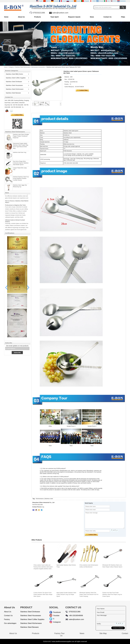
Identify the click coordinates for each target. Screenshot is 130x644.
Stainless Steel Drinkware (14, 82)
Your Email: (101, 612)
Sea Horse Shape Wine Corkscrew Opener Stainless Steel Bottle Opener (21, 164)
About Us (21, 17)
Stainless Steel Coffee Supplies (16, 78)
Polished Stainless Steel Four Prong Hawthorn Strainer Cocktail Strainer (21, 180)
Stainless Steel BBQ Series (14, 74)
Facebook (55, 612)
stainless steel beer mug (20, 154)
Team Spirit (54, 17)
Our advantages (10, 623)
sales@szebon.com (60, 13)
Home (6, 17)
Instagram (55, 622)
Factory (7, 619)
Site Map (103, 633)
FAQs (123, 17)
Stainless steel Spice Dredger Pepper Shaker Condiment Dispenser (21, 137)
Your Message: (102, 615)
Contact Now (17, 115)
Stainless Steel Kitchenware (23, 67)
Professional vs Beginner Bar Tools (15, 206)
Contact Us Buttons (118, 628)
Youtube (55, 616)
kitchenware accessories (38, 67)
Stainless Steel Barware (13, 93)
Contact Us (108, 17)
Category (11, 67)
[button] (63, 64)
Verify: (99, 624)
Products (38, 17)
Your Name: (101, 609)
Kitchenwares (40, 499)
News (92, 17)
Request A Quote (74, 17)
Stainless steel (49, 499)
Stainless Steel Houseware (14, 85)
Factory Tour (59, 633)
